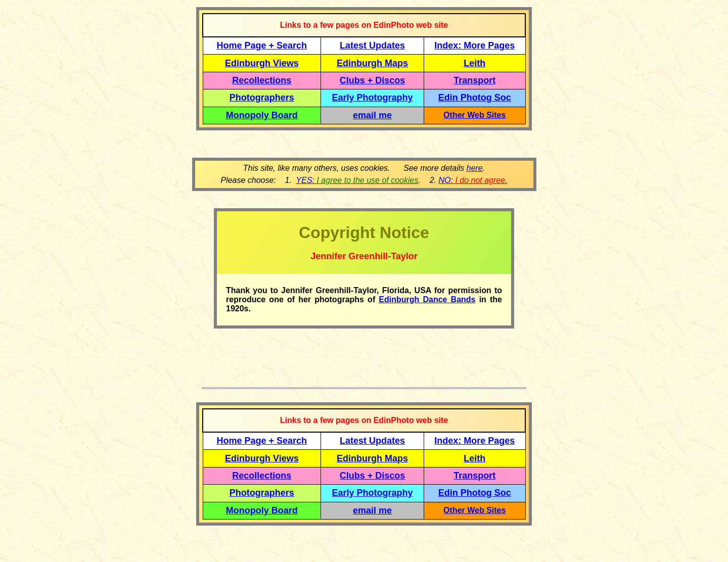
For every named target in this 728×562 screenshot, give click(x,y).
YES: (357, 180)
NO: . (473, 180)
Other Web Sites (474, 115)
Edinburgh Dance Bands (427, 299)
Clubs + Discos (373, 80)
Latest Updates (372, 45)
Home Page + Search (262, 45)
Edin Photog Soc (475, 98)
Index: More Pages (474, 45)
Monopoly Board (262, 115)
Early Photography (373, 98)
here (475, 168)
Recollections (262, 80)
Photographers (262, 98)
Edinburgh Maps (372, 63)
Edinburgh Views (262, 63)
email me (372, 115)
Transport (474, 80)
